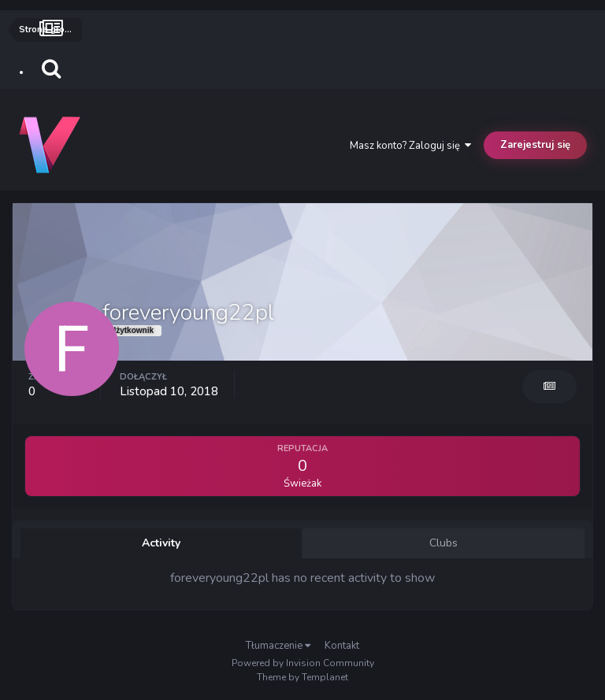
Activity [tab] (161, 543)
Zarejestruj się (535, 145)
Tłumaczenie (278, 646)
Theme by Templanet (302, 677)
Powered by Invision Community (303, 663)
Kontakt (342, 646)
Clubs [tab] (444, 543)
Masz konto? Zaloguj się (410, 146)
